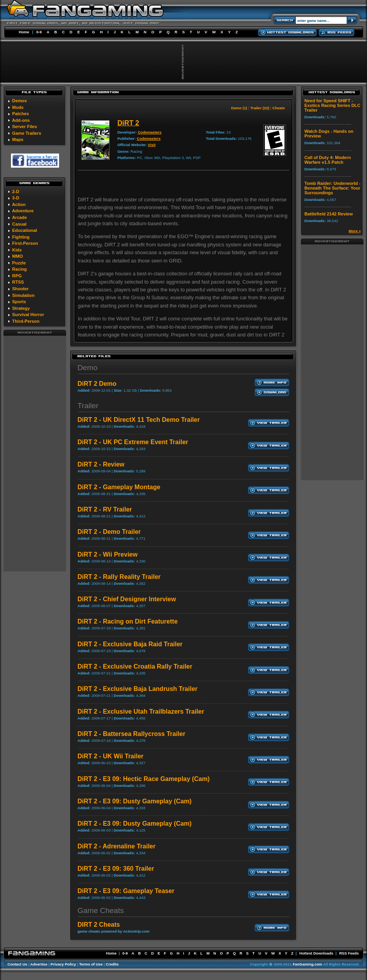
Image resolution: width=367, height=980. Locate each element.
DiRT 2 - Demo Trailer (109, 532)
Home (24, 32)
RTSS (18, 282)
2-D (16, 192)
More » (355, 231)
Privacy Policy (63, 964)
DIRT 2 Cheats (99, 925)
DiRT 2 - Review (101, 464)
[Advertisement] (35, 453)
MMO (17, 256)
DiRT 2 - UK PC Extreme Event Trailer (133, 442)
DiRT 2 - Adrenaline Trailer (116, 846)
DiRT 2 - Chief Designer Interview (127, 599)
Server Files (24, 127)
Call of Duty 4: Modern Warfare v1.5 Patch (328, 160)
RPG (17, 276)
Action (19, 204)
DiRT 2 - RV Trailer (105, 509)
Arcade (20, 217)
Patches (21, 114)
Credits (112, 964)
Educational (24, 230)
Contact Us (17, 964)
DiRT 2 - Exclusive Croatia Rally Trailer (135, 666)
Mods (18, 107)
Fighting (21, 237)
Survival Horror (28, 315)
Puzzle (19, 263)
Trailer (88, 406)
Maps (18, 139)
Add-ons (21, 120)
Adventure (23, 211)
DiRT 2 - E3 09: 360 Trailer (116, 869)
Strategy (21, 308)
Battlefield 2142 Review (329, 214)
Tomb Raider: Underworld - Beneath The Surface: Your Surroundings (332, 188)
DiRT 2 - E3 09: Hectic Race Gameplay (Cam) (144, 779)
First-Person (25, 243)
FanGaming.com (307, 964)
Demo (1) (239, 108)
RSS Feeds (349, 953)
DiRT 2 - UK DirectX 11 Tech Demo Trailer (139, 420)
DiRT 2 (128, 123)
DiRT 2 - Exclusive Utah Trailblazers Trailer (141, 711)
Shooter (20, 289)
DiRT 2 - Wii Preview (108, 554)
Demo (87, 368)
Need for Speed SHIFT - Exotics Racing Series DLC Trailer (332, 105)
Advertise (39, 964)
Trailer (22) (260, 108)
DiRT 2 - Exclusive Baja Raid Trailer (130, 644)
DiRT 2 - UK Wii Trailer (111, 756)
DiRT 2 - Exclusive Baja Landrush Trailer (138, 689)
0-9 (39, 32)
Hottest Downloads (316, 953)
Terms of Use (91, 964)
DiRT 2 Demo (97, 384)
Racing (19, 269)
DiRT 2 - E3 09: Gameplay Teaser (126, 891)
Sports (19, 302)
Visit (152, 145)
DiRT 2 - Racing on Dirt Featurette (128, 621)
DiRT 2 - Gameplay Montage (119, 487)
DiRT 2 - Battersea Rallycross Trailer (131, 734)
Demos (19, 101)
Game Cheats (101, 910)
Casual (19, 224)
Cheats (279, 108)
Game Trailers (27, 133)
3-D (16, 198)
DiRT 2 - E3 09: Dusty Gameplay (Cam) (135, 801)
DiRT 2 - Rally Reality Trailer (119, 577)
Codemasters (150, 132)
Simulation (23, 295)
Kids (17, 250)
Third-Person (26, 321)
